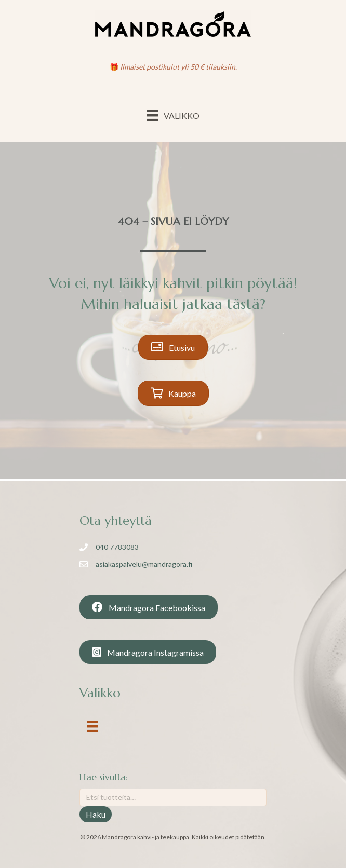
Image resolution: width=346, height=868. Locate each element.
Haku (96, 814)
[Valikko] (173, 115)
